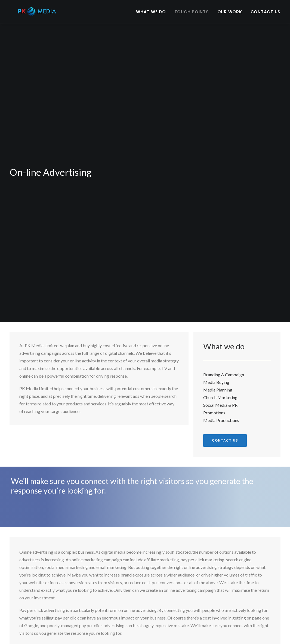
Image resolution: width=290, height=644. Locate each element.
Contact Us (266, 15)
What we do (151, 15)
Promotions (214, 409)
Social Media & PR (220, 401)
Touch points (192, 15)
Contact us (225, 437)
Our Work (230, 15)
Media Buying (216, 379)
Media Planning (218, 386)
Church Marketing (220, 394)
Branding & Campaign (224, 371)
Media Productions (221, 417)
